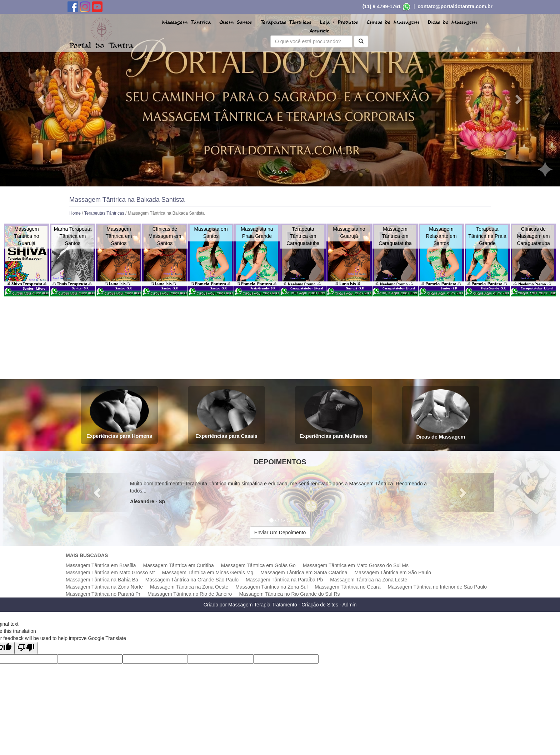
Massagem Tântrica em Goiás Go (258, 565)
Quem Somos (236, 22)
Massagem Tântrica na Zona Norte (104, 587)
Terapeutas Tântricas (286, 22)
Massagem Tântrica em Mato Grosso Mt (110, 572)
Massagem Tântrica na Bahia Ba (102, 580)
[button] (42, 99)
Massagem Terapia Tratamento (263, 605)
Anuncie (319, 31)
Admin (350, 605)
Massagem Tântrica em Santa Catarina (304, 572)
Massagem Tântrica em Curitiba (179, 565)
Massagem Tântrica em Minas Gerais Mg (207, 572)
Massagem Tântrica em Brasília (101, 565)
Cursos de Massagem (393, 22)
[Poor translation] (26, 648)
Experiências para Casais (226, 414)
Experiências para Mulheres (334, 414)
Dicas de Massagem (452, 22)
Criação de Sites (320, 605)
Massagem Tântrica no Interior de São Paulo (437, 587)
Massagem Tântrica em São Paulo (393, 572)
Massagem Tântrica (186, 22)
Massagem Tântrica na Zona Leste (369, 580)
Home (75, 213)
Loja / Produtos (339, 22)
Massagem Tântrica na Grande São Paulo (192, 580)
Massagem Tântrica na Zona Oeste (189, 587)
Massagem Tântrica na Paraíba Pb (284, 580)
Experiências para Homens (119, 414)
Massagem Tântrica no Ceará (347, 587)
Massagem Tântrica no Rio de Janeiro (190, 594)
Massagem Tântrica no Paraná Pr (103, 594)
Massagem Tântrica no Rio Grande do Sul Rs (289, 594)
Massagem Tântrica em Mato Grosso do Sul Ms (356, 565)
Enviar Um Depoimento (280, 532)
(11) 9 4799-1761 (382, 6)
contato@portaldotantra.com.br (455, 6)
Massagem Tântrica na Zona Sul (271, 587)
